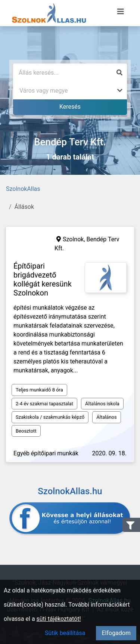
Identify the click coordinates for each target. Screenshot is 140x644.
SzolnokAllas (23, 189)
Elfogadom (116, 633)
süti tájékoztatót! (59, 619)
